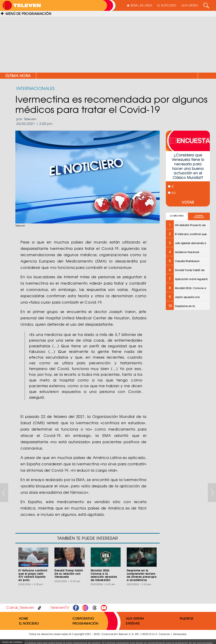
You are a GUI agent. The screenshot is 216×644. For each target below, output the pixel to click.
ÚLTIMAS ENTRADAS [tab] (199, 217)
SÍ (171, 187)
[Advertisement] (108, 43)
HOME (24, 618)
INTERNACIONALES (36, 88)
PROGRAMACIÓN (85, 623)
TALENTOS (186, 618)
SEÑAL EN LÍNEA (140, 5)
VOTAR (188, 202)
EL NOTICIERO (167, 5)
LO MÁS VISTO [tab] (177, 216)
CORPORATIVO (83, 618)
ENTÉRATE (133, 623)
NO (172, 193)
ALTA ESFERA (190, 5)
